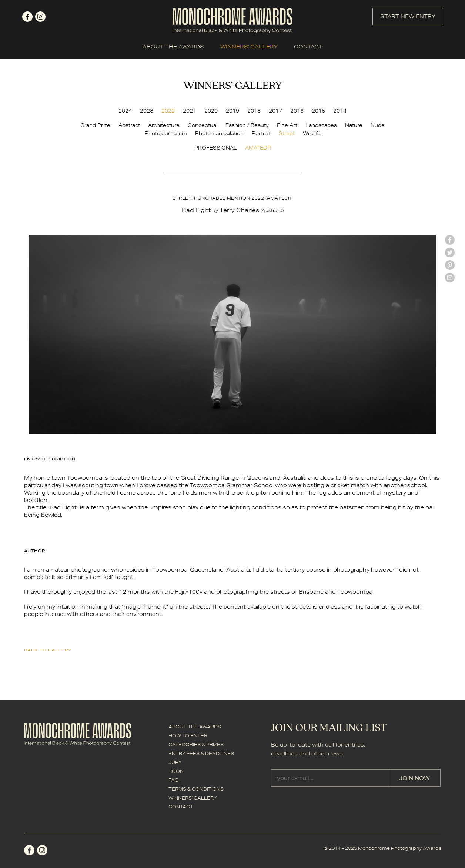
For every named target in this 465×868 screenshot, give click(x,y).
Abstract (129, 125)
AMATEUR (258, 148)
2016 (297, 111)
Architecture (164, 125)
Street (287, 133)
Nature (354, 125)
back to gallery (48, 650)
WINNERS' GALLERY (249, 47)
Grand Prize (95, 125)
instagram (40, 17)
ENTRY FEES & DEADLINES (201, 753)
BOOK (176, 771)
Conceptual (203, 125)
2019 (232, 111)
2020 (211, 111)
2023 (147, 111)
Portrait (261, 133)
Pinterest (450, 265)
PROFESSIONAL (216, 148)
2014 (340, 111)
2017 (275, 111)
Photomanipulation (219, 133)
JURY (175, 762)
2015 (318, 111)
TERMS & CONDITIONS (196, 789)
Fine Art (287, 125)
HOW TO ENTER (188, 736)
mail (450, 278)
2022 (168, 111)
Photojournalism (166, 133)
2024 (125, 111)
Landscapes (321, 125)
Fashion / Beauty (247, 125)
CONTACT (308, 47)
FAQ (174, 780)
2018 (254, 111)
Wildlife (312, 133)
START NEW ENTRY (408, 16)
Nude (378, 125)
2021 (190, 111)
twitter (450, 252)
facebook (27, 17)
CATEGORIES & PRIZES (196, 745)
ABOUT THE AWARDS (173, 47)
